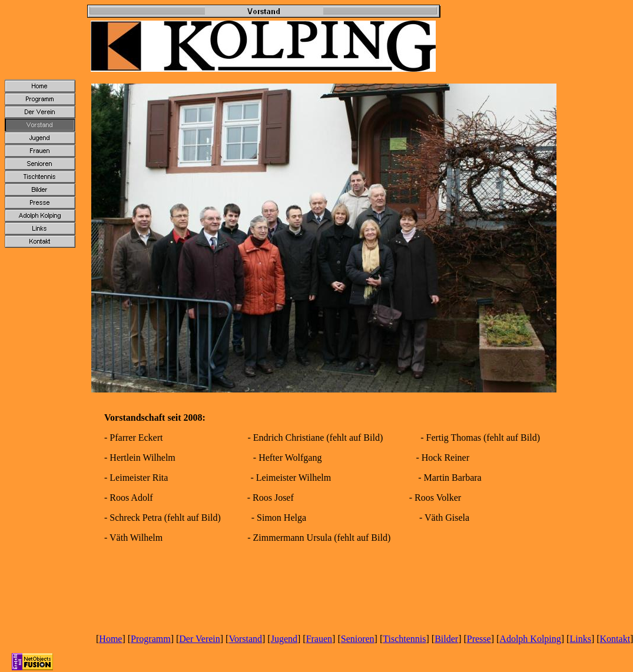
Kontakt (615, 639)
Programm (151, 639)
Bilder (446, 639)
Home (110, 639)
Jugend (284, 639)
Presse (479, 639)
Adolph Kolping (530, 639)
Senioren (358, 639)
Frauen (319, 639)
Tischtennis (404, 639)
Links (580, 639)
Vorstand (245, 639)
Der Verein (199, 639)
